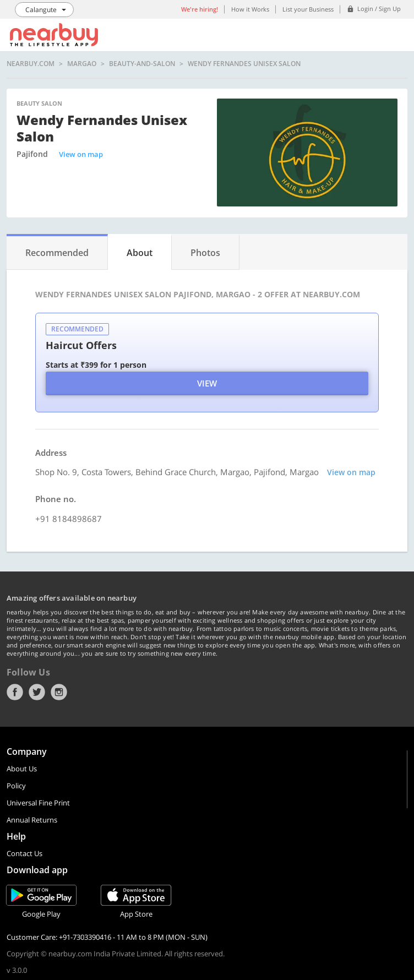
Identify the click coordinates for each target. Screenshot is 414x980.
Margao (82, 64)
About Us (22, 769)
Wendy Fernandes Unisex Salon (244, 64)
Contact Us (24, 853)
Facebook (15, 692)
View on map (81, 154)
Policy (16, 786)
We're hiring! (200, 9)
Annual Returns (32, 820)
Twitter (37, 692)
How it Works (250, 9)
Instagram (59, 692)
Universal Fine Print (38, 803)
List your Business (308, 9)
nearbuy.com (31, 64)
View (207, 383)
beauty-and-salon (142, 64)
